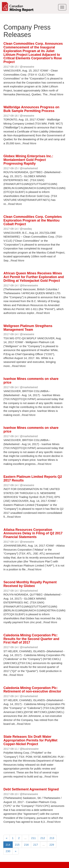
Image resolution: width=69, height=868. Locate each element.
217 (36, 845)
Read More (56, 94)
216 (26, 845)
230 (8, 851)
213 (52, 838)
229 (52, 845)
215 (17, 845)
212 (43, 838)
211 (33, 838)
